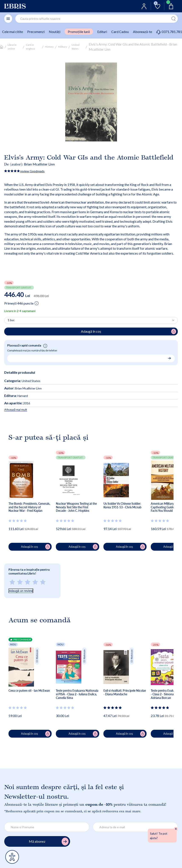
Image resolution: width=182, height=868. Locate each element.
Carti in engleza (30, 47)
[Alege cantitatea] (91, 320)
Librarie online (12, 47)
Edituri (102, 32)
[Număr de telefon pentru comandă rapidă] (90, 358)
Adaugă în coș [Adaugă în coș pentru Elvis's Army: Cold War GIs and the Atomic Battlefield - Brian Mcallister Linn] (128, 332)
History (49, 47)
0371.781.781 (169, 32)
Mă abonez (49, 842)
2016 (17, 403)
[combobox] (97, 19)
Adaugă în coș (36, 547)
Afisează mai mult (16, 410)
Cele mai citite (13, 32)
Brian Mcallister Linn (39, 164)
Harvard (16, 396)
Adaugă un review (21, 591)
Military (63, 47)
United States (75, 47)
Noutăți (55, 32)
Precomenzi (36, 32)
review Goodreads (32, 171)
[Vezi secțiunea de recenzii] (18, 521)
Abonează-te (142, 32)
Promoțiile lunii (79, 32)
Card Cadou (120, 32)
